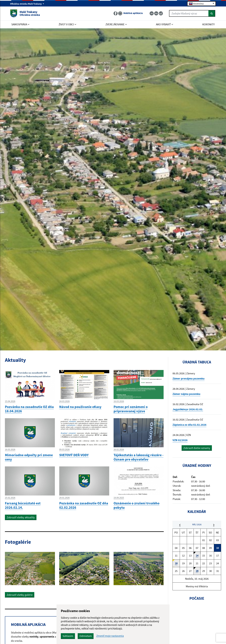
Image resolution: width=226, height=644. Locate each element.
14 (197, 555)
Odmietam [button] (86, 636)
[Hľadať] (212, 13)
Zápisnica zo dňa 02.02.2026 (189, 425)
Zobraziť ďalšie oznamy (197, 448)
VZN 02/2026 (180, 440)
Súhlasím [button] (68, 636)
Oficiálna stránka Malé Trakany (27, 4)
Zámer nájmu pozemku (186, 394)
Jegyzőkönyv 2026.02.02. (188, 409)
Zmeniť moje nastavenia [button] (110, 636)
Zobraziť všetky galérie (20, 595)
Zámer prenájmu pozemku (189, 378)
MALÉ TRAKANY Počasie (197, 618)
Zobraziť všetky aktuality (21, 517)
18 (176, 563)
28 (197, 571)
